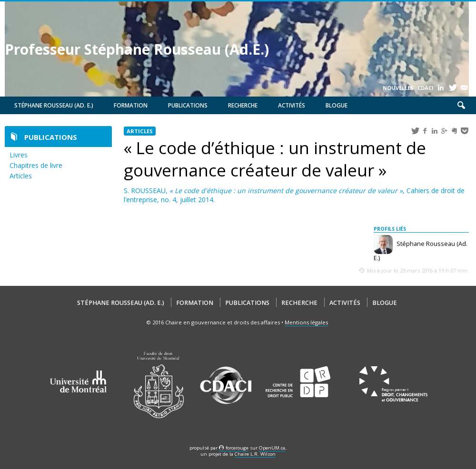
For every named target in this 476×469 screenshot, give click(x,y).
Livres (19, 155)
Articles (21, 176)
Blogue (337, 105)
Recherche (243, 105)
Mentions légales (306, 322)
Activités (292, 105)
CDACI (426, 88)
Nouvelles (398, 88)
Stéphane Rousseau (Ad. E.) (54, 105)
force (237, 448)
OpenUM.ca (272, 448)
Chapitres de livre (36, 165)
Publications (188, 105)
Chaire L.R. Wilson (255, 454)
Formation (131, 105)
